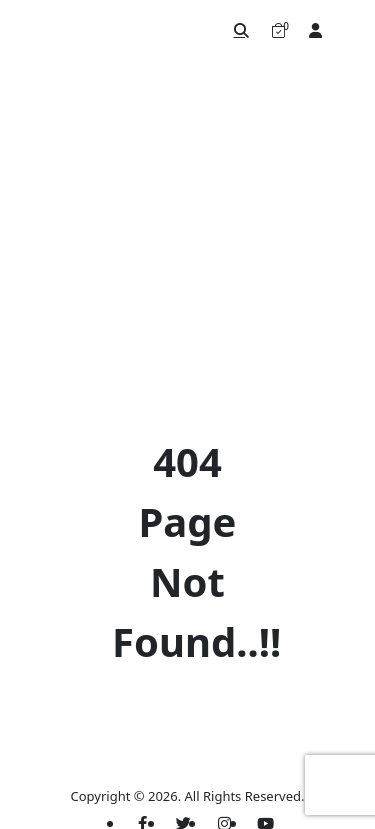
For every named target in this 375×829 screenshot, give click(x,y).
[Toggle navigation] (350, 30)
